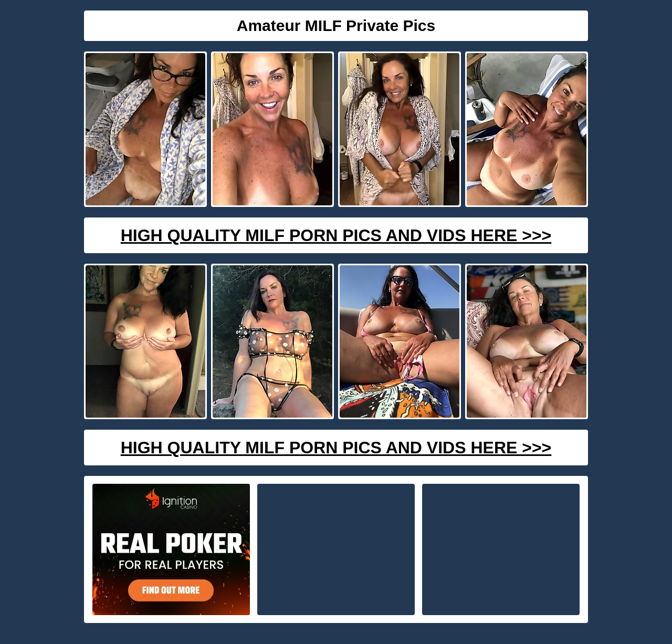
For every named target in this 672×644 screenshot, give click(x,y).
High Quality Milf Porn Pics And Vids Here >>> (336, 235)
